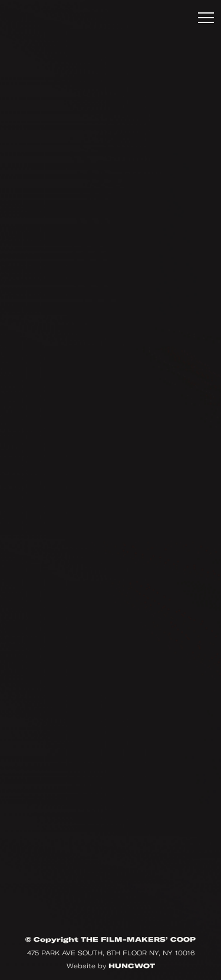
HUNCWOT (132, 966)
